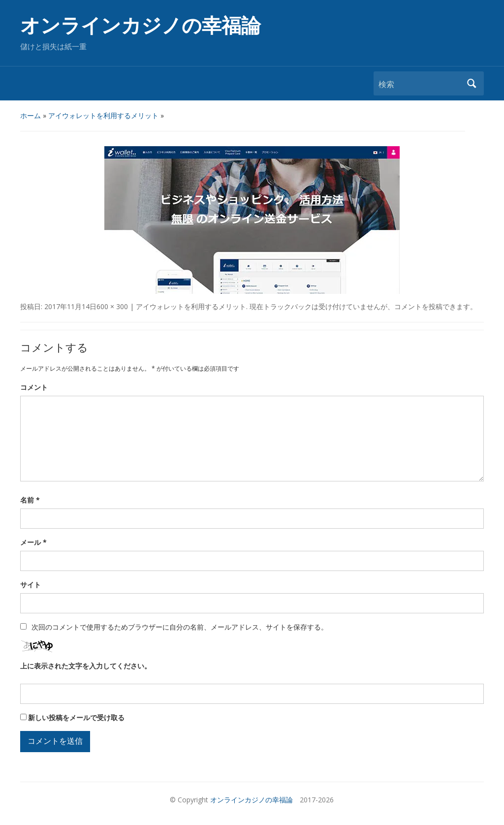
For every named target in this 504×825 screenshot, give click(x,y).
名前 (30, 500)
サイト (31, 585)
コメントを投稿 (418, 306)
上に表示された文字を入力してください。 (86, 666)
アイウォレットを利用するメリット (103, 115)
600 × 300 (112, 306)
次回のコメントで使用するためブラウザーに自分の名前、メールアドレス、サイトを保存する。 (180, 627)
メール (33, 542)
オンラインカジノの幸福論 (141, 26)
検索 (472, 83)
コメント (34, 387)
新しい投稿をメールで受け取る (76, 717)
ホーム (31, 115)
